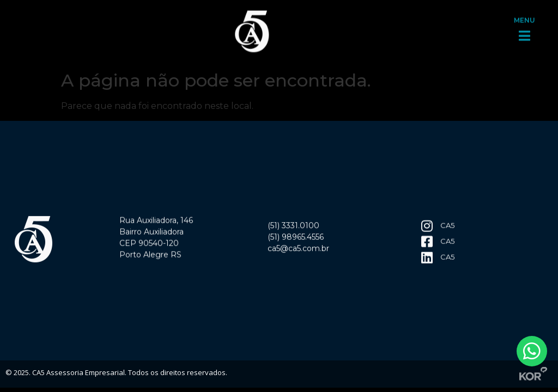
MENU (524, 18)
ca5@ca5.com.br (298, 250)
